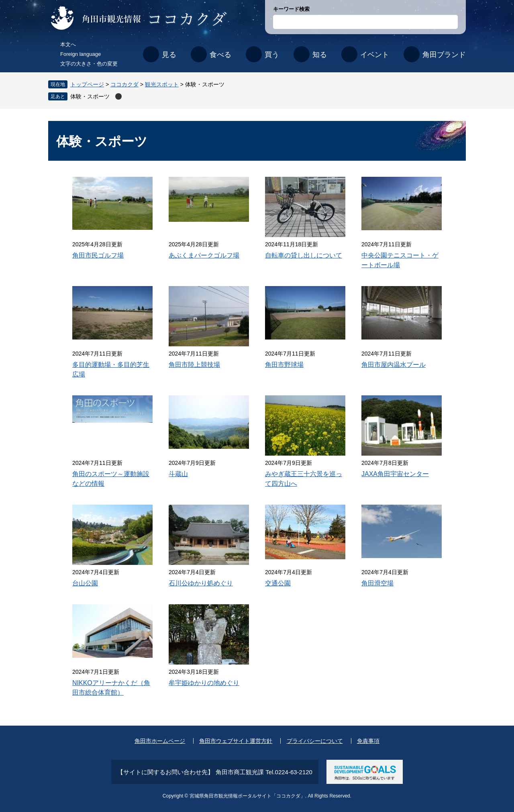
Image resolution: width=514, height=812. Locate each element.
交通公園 (278, 583)
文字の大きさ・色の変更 (89, 64)
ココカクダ (124, 84)
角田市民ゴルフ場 (98, 255)
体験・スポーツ (90, 96)
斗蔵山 (178, 474)
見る (169, 55)
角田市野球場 (284, 365)
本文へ (68, 44)
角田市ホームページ (160, 741)
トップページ (87, 84)
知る (320, 55)
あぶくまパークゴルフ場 (204, 255)
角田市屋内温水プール (394, 365)
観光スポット (162, 84)
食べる (220, 55)
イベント (375, 55)
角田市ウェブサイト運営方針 (236, 741)
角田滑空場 (377, 583)
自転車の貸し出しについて (304, 255)
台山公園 (85, 583)
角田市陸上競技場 (194, 365)
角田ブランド (444, 55)
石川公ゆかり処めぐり (201, 583)
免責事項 (368, 741)
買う (272, 55)
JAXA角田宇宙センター (395, 474)
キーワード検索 (291, 9)
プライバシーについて (315, 741)
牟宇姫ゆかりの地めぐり (204, 683)
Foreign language (81, 54)
